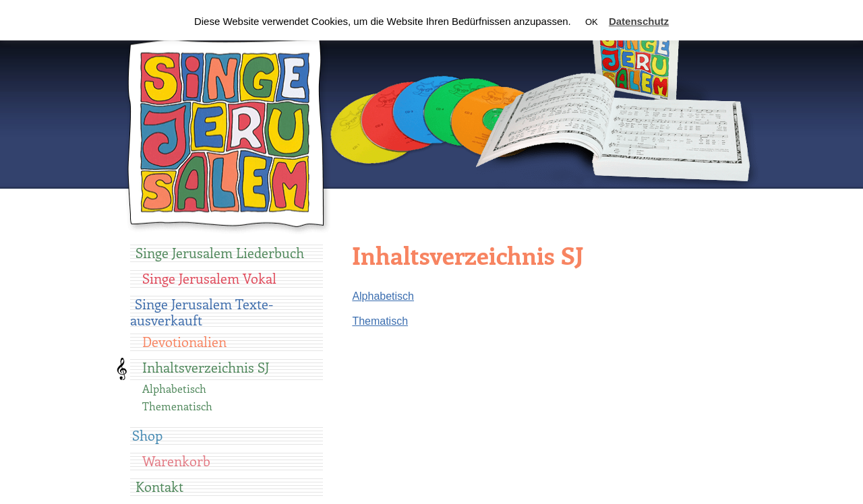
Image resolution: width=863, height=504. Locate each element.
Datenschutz (639, 21)
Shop (147, 435)
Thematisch (380, 321)
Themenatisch (177, 406)
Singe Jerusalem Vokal (209, 278)
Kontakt (159, 486)
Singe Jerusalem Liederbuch (220, 252)
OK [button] (592, 22)
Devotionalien (184, 341)
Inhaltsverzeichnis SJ (206, 367)
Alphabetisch (174, 388)
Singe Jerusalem (227, 132)
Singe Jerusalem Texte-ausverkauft (202, 312)
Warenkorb (176, 461)
